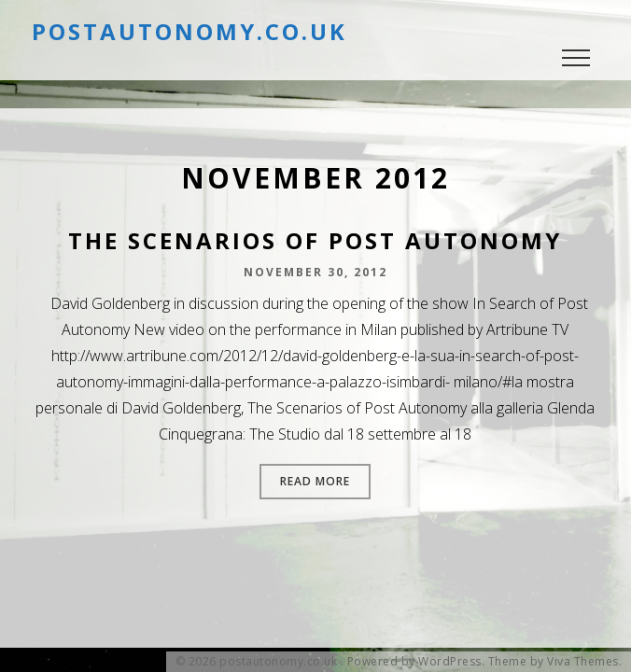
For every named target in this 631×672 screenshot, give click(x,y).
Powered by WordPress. (416, 662)
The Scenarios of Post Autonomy (315, 240)
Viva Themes (583, 662)
